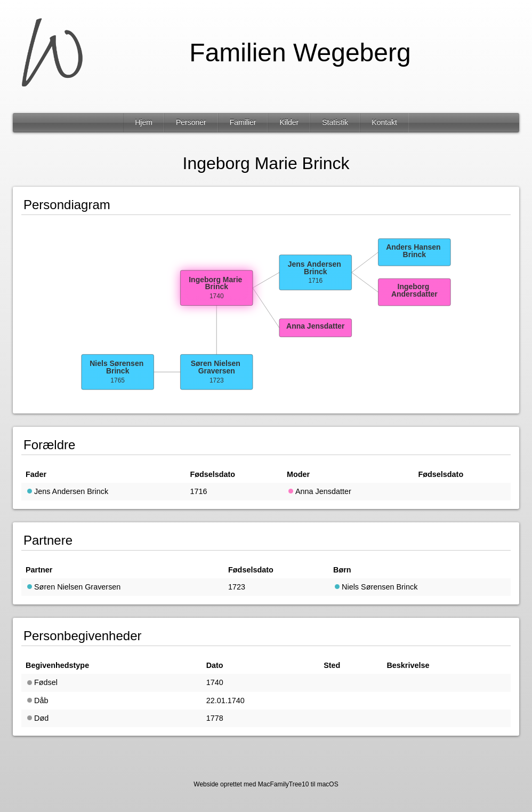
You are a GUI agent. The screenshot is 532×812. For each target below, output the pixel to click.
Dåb (37, 700)
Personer (191, 122)
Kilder (289, 122)
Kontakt (384, 122)
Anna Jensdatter (319, 491)
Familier (243, 122)
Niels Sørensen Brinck (375, 587)
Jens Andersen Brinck (67, 491)
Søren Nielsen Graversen (73, 587)
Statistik (335, 122)
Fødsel (42, 682)
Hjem (144, 122)
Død (37, 718)
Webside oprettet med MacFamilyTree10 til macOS (266, 784)
